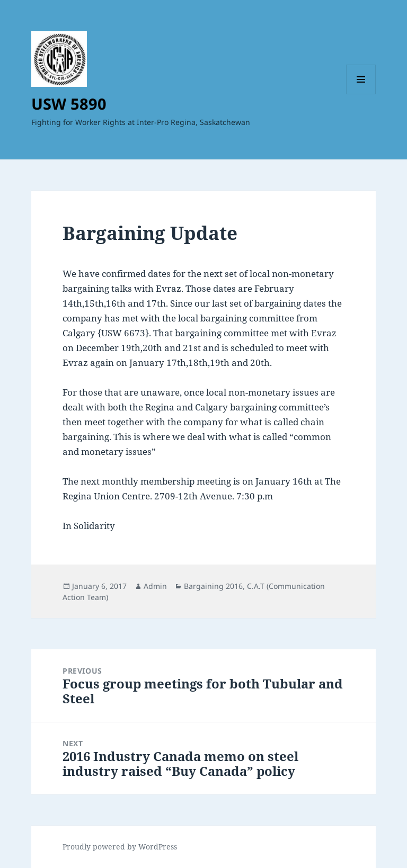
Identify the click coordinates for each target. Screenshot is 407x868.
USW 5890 (69, 104)
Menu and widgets (361, 94)
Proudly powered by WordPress (120, 847)
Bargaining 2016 (213, 586)
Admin (155, 586)
